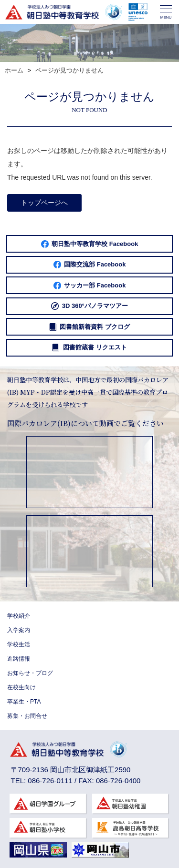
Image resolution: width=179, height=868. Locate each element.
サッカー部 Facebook (90, 286)
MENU (166, 12)
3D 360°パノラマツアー (89, 306)
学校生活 (19, 644)
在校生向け (21, 687)
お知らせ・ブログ (30, 673)
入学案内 (19, 630)
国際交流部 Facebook (90, 265)
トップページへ (44, 203)
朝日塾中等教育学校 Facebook (90, 244)
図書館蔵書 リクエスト (89, 347)
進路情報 (19, 659)
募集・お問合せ (27, 716)
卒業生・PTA (24, 702)
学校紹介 (19, 616)
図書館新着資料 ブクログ (89, 327)
